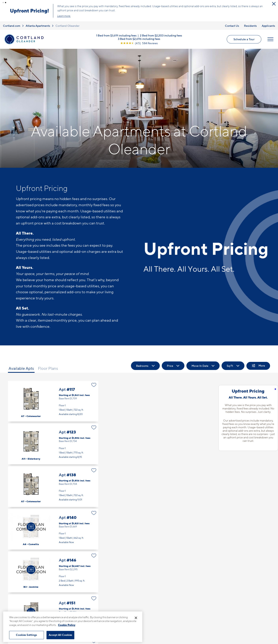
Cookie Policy (67, 625)
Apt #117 (53, 401)
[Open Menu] (270, 39)
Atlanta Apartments (38, 25)
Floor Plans (48, 368)
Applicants (268, 25)
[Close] (136, 618)
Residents (250, 25)
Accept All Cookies (60, 635)
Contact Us (232, 25)
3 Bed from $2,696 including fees (139, 39)
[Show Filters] (258, 366)
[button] (3, 3)
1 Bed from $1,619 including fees (116, 35)
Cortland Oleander (67, 25)
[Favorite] (94, 385)
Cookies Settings (26, 635)
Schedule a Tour (244, 39)
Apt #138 (53, 486)
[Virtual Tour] (31, 527)
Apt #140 (53, 529)
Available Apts (21, 368)
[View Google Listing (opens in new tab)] (139, 43)
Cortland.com (12, 25)
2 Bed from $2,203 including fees (161, 35)
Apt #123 (53, 444)
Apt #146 (53, 572)
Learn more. (65, 16)
